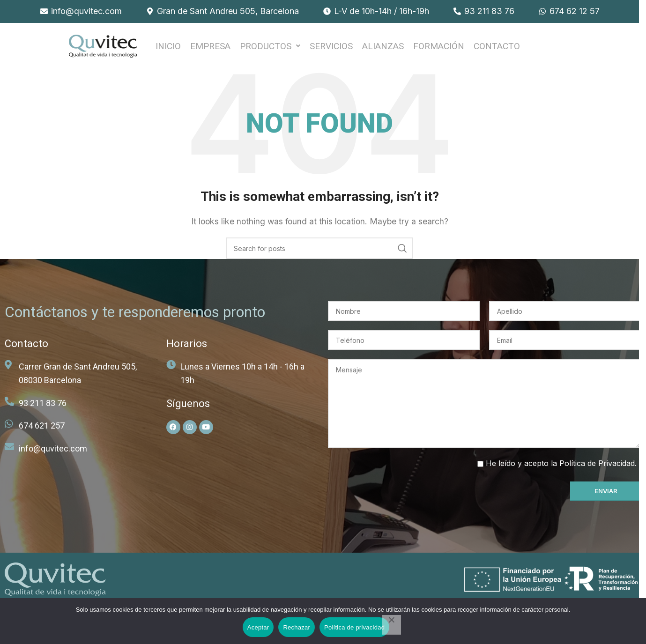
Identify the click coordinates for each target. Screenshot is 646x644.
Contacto (497, 48)
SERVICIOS (331, 48)
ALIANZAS (383, 48)
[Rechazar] (392, 625)
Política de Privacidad (597, 468)
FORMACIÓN (439, 48)
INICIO (168, 48)
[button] (270, 48)
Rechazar (297, 627)
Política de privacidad (354, 627)
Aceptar (258, 627)
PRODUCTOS (270, 48)
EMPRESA (210, 48)
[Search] (319, 253)
